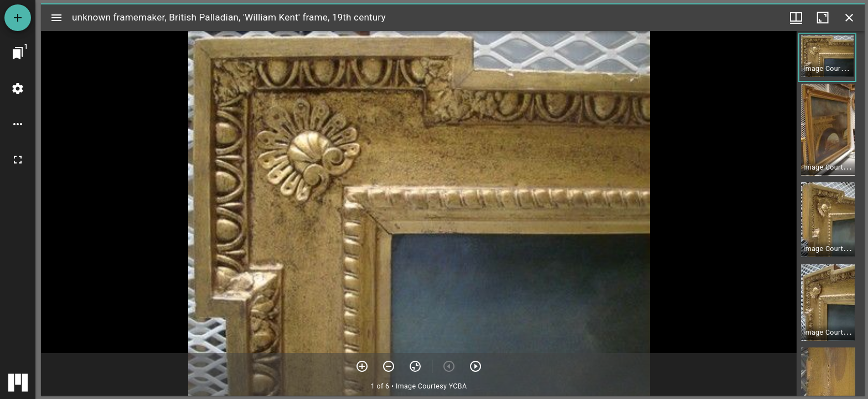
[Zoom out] (389, 366)
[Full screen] (18, 160)
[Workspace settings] (18, 89)
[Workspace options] (18, 124)
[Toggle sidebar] (56, 18)
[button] (827, 57)
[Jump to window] (18, 53)
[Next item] (476, 366)
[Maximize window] (823, 18)
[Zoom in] (362, 366)
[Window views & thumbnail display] (796, 18)
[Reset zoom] (415, 366)
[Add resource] (18, 18)
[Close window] (849, 18)
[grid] (831, 213)
